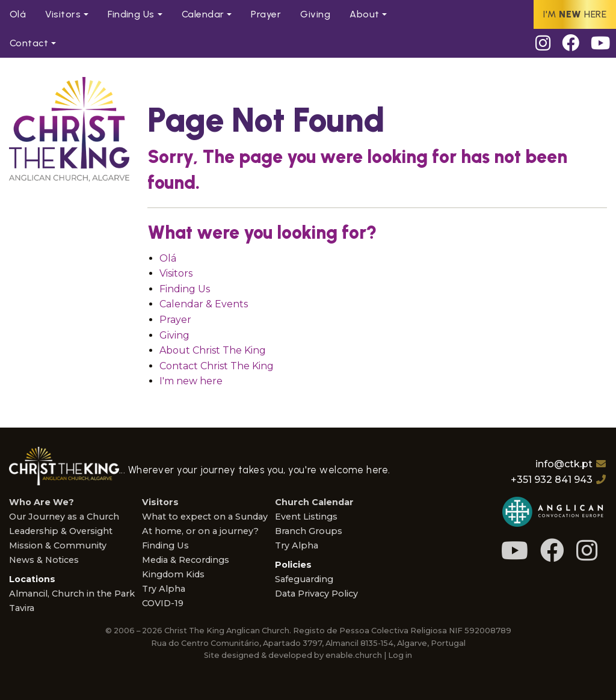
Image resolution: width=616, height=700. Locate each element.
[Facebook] (571, 43)
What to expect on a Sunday (205, 517)
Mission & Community (58, 545)
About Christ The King (213, 350)
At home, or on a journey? (200, 531)
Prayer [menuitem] (266, 14)
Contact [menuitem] (29, 43)
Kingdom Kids (173, 574)
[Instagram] (543, 43)
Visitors (176, 273)
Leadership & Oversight (61, 531)
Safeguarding (304, 579)
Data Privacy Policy (316, 594)
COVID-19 (163, 603)
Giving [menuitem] (315, 14)
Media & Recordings (186, 560)
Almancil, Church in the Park (72, 594)
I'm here (575, 14)
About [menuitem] (364, 14)
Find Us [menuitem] (131, 14)
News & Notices (44, 560)
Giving (174, 335)
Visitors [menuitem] (63, 14)
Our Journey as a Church (64, 517)
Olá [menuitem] (18, 14)
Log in (400, 655)
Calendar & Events (204, 304)
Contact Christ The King (217, 366)
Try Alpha (164, 589)
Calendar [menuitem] (203, 14)
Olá (168, 258)
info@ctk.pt (564, 464)
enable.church (354, 655)
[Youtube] (601, 43)
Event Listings (306, 517)
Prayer (175, 320)
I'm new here (191, 381)
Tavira (22, 608)
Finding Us (185, 289)
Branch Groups (309, 531)
